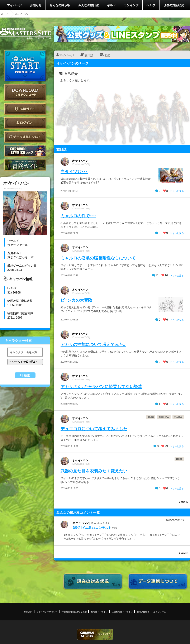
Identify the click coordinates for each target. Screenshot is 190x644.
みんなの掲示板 (60, 5)
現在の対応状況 (174, 5)
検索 (27, 375)
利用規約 (28, 612)
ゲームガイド (25, 165)
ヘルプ (151, 5)
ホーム (5, 14)
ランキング (131, 5)
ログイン (25, 123)
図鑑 (107, 55)
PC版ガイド (25, 109)
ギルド (111, 5)
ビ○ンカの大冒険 (76, 300)
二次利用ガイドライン (122, 612)
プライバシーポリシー (47, 612)
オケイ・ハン (80, 161)
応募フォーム (160, 612)
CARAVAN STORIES (95, 634)
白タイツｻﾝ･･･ (74, 171)
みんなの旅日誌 (89, 5)
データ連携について (25, 137)
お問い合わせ (143, 612)
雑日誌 (151, 417)
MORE (184, 502)
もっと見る (177, 191)
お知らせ (36, 5)
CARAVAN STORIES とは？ (25, 151)
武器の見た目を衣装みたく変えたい (94, 471)
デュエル (178, 417)
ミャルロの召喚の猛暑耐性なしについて (98, 258)
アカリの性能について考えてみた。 (93, 344)
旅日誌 (89, 55)
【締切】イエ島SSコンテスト (92, 528)
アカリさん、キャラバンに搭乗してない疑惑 (101, 386)
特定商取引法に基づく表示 (74, 612)
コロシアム (164, 417)
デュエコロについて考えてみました (94, 428)
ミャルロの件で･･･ (78, 216)
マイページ (14, 5)
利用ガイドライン (99, 612)
